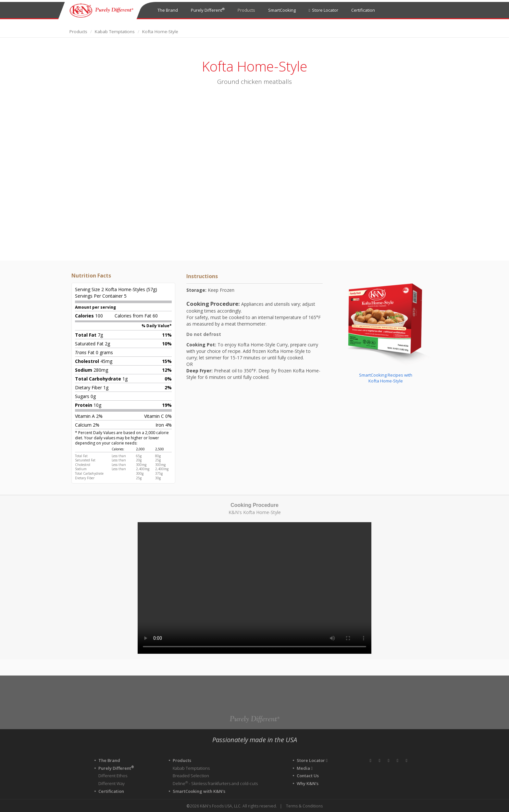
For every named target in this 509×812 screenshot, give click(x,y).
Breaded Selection (191, 776)
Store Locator (323, 10)
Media (305, 768)
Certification (363, 10)
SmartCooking (282, 10)
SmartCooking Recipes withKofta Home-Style (386, 378)
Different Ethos (113, 776)
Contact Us (308, 776)
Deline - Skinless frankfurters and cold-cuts (215, 783)
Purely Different (208, 10)
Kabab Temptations (115, 32)
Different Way (112, 783)
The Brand (168, 10)
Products (246, 10)
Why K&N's (308, 783)
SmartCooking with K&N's (199, 791)
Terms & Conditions (304, 806)
